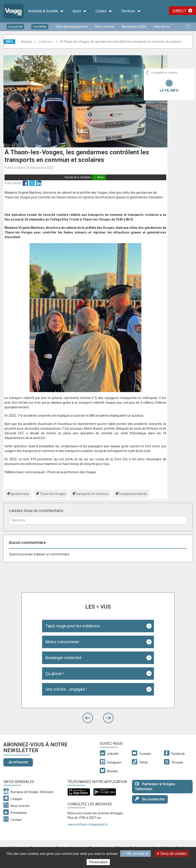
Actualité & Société (46, 11)
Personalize (98, 862)
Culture (104, 11)
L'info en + (46, 42)
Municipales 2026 (134, 27)
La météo (40, 27)
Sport (80, 11)
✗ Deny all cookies (172, 854)
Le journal (15, 27)
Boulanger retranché (63, 658)
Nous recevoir (105, 27)
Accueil (26, 42)
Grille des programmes (72, 27)
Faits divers (162, 27)
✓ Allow (99, 177)
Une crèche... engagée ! (66, 689)
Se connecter (150, 799)
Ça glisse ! (55, 674)
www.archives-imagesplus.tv (88, 824)
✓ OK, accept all (135, 854)
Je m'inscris (18, 762)
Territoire (131, 11)
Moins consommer (62, 642)
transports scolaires (133, 494)
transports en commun (92, 494)
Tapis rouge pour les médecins (73, 626)
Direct (180, 11)
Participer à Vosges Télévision (155, 786)
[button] (88, 718)
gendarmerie (20, 494)
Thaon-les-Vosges (53, 494)
